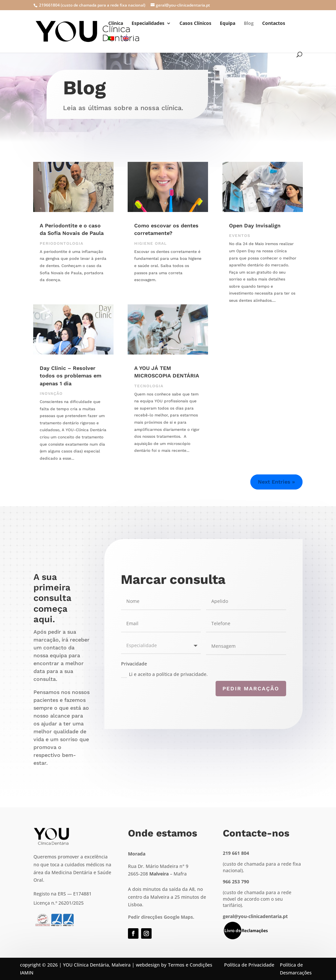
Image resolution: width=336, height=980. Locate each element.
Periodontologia (62, 243)
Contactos (274, 24)
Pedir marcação (251, 689)
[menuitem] (111, 44)
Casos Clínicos (195, 24)
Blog (249, 24)
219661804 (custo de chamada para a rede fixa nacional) (92, 5)
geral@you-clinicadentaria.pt (255, 916)
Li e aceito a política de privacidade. (164, 674)
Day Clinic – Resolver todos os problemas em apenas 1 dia (71, 376)
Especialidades (148, 24)
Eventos (240, 236)
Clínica (116, 24)
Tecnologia (149, 386)
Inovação (51, 394)
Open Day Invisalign (255, 226)
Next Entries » (276, 482)
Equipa (228, 24)
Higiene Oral (150, 243)
